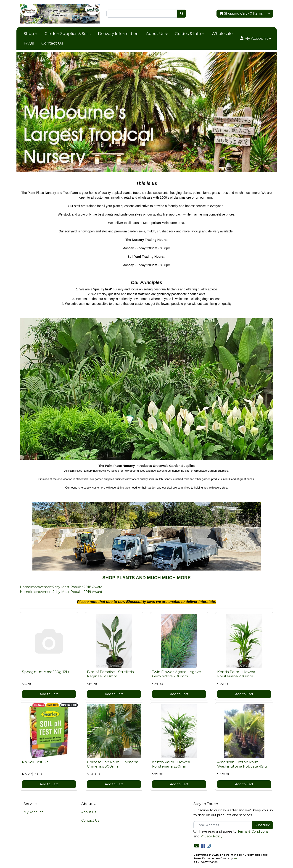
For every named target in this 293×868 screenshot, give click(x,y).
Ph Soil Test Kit (35, 762)
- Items (241, 14)
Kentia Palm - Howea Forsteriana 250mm (171, 764)
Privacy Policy (211, 836)
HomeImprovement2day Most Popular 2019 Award (61, 592)
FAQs (29, 43)
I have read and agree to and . (231, 834)
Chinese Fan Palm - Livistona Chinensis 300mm (113, 764)
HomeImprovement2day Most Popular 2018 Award (61, 587)
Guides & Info (188, 34)
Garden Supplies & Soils (68, 34)
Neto (236, 858)
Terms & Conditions (253, 831)
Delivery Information (118, 34)
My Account (33, 812)
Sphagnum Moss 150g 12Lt (46, 672)
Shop (29, 34)
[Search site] (182, 14)
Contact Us (52, 43)
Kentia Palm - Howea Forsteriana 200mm (236, 674)
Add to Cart (49, 694)
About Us (155, 34)
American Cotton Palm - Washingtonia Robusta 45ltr (242, 764)
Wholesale (222, 34)
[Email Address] (223, 825)
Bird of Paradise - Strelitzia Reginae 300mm (110, 674)
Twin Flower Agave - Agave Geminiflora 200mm (177, 674)
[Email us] (197, 846)
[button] (256, 39)
